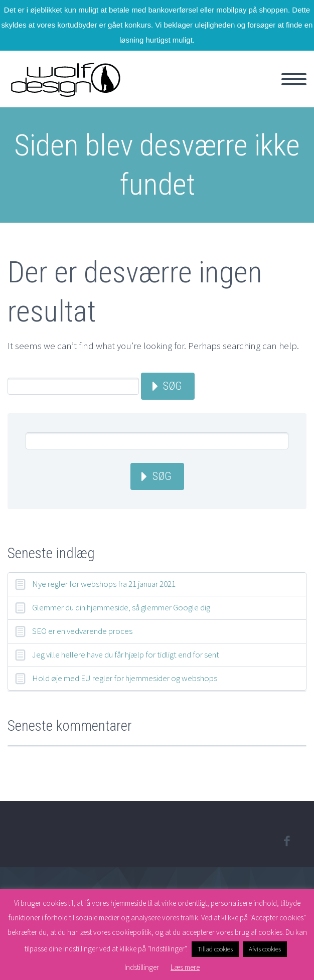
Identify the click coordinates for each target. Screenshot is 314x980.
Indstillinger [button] (142, 967)
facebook (286, 841)
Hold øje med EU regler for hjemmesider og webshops (125, 678)
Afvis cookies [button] (265, 949)
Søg (173, 386)
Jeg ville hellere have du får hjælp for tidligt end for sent (126, 655)
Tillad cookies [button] (215, 949)
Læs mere (185, 967)
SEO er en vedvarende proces (82, 631)
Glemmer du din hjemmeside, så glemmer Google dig (121, 607)
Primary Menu (294, 79)
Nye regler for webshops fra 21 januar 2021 (104, 584)
